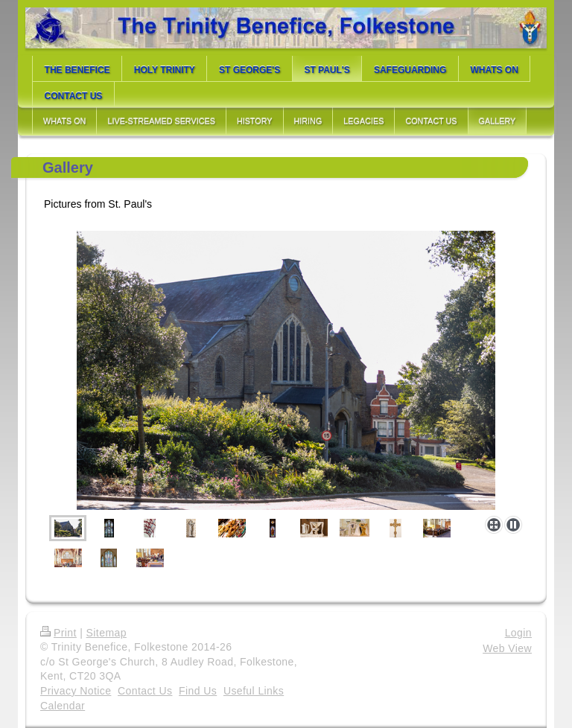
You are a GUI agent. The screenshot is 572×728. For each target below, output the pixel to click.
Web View (507, 648)
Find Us (198, 691)
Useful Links (254, 691)
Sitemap (107, 633)
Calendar (63, 706)
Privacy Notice (76, 691)
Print (58, 633)
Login (518, 633)
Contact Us (145, 691)
